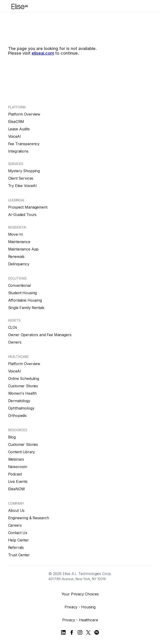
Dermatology (19, 401)
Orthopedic (18, 416)
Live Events (18, 481)
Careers (15, 525)
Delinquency (19, 264)
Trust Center (19, 555)
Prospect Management (28, 207)
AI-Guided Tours (22, 215)
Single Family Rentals (26, 308)
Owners (15, 342)
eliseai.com (43, 53)
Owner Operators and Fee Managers (40, 335)
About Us (16, 510)
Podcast (15, 474)
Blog (12, 437)
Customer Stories (23, 386)
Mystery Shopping (24, 171)
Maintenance (19, 242)
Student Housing (23, 293)
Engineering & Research (29, 518)
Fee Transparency (24, 144)
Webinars (16, 459)
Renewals (16, 256)
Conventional (19, 285)
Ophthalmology (21, 408)
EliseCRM (16, 122)
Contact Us (18, 533)
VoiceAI (15, 136)
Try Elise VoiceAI (22, 186)
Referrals (16, 547)
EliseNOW (17, 489)
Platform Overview (24, 114)
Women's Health (22, 393)
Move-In (15, 234)
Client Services (21, 178)
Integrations (18, 151)
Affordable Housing (25, 300)
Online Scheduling (24, 378)
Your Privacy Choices (80, 594)
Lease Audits (19, 129)
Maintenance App (23, 249)
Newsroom (18, 467)
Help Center (18, 540)
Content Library (22, 452)
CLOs (13, 327)
